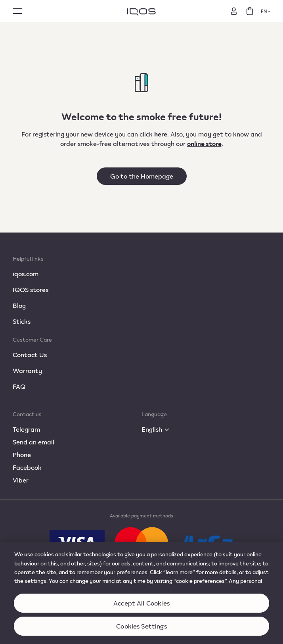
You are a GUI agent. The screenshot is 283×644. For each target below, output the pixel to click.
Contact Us (30, 355)
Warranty (27, 370)
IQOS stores (31, 289)
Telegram (26, 429)
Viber (21, 480)
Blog (19, 305)
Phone (22, 455)
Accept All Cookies (141, 608)
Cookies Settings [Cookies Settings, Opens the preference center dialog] (141, 632)
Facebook (27, 467)
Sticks (22, 321)
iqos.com (26, 274)
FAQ (19, 386)
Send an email (33, 442)
